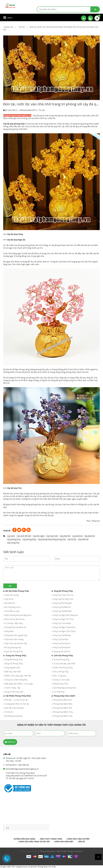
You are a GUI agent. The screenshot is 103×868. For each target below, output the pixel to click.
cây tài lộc (72, 539)
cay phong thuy (14, 539)
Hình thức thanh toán (51, 839)
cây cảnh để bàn (24, 536)
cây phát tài (90, 536)
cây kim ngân (39, 536)
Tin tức (42, 110)
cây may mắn (52, 536)
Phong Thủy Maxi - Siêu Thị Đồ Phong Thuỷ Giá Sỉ (61, 851)
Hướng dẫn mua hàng (24, 839)
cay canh (11, 536)
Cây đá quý (38, 116)
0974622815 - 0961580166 (17, 765)
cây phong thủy (29, 539)
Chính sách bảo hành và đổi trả (34, 842)
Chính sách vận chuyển (78, 839)
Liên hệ (81, 842)
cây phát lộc (65, 536)
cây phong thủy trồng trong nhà (52, 539)
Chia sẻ (7, 531)
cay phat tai (77, 536)
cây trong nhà (13, 543)
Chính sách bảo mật (64, 842)
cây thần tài (83, 539)
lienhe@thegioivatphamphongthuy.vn (22, 769)
